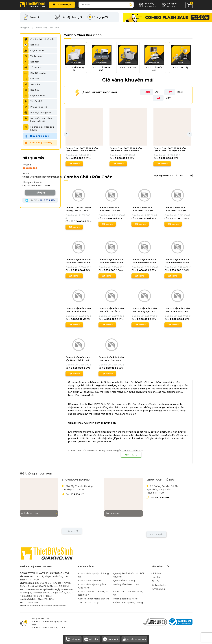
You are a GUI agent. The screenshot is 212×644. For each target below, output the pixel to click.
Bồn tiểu (31, 90)
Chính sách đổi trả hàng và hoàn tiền (93, 593)
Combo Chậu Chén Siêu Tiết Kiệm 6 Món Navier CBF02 (177, 261)
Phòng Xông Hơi (35, 107)
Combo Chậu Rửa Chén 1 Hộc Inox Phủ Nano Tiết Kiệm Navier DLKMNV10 (78, 310)
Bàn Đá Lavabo (35, 73)
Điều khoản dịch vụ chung (128, 603)
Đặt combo (74, 164)
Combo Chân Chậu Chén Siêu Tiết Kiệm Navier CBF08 (109, 209)
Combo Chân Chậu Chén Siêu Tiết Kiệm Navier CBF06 (175, 209)
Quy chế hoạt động (124, 581)
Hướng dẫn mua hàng (125, 599)
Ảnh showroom (39, 513)
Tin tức (155, 581)
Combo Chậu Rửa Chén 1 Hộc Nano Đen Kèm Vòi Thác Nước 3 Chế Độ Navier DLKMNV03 (111, 359)
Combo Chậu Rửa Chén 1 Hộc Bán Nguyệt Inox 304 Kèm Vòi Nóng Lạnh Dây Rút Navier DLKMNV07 (144, 310)
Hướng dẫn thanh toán (126, 584)
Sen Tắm (31, 84)
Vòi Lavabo (32, 56)
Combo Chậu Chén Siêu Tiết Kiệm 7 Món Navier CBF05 (78, 261)
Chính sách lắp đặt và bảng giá (93, 575)
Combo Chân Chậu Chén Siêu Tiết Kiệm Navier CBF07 (142, 209)
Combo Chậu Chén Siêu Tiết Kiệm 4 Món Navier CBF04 (111, 261)
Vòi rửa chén (33, 101)
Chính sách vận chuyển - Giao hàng (92, 586)
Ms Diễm (40, 200)
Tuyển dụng (158, 589)
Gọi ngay (40, 192)
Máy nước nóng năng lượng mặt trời (37, 119)
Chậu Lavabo (33, 51)
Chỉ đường (72, 531)
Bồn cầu (31, 45)
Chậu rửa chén (34, 96)
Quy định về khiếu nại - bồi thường (129, 575)
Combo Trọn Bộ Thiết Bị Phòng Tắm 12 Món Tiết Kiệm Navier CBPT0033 (79, 209)
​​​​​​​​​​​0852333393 (30, 168)
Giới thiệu (157, 573)
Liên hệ (156, 577)
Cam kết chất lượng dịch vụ (93, 599)
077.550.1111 (77, 494)
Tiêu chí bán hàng (88, 603)
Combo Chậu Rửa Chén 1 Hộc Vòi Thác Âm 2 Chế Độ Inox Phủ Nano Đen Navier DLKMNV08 (111, 310)
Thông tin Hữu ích (169, 5)
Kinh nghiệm (159, 585)
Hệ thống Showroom (147, 5)
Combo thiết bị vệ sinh (38, 39)
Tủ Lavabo (32, 67)
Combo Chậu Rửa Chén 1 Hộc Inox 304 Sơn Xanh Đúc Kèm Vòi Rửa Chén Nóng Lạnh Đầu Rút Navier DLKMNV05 (177, 310)
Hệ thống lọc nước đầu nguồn (38, 128)
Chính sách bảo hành (90, 581)
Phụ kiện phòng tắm (37, 113)
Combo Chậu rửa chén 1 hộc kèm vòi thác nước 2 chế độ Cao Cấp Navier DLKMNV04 (78, 359)
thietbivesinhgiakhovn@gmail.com (42, 177)
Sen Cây (31, 79)
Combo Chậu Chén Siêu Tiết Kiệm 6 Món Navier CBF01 (144, 261)
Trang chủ (25, 28)
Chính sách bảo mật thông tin (128, 593)
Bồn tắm (31, 62)
